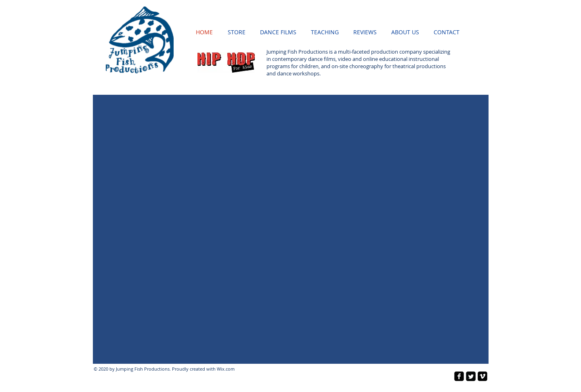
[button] (291, 229)
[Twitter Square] (471, 376)
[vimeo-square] (482, 376)
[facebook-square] (459, 376)
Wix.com (226, 369)
